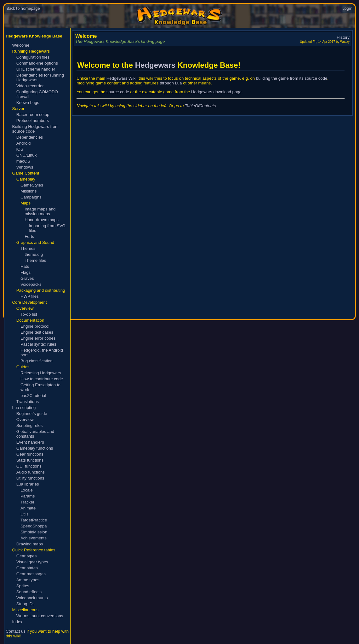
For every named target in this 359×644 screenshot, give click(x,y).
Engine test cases (37, 332)
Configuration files (33, 57)
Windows (25, 167)
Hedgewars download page (216, 92)
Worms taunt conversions (40, 616)
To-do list (29, 314)
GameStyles (32, 185)
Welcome (21, 45)
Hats (25, 266)
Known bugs (28, 103)
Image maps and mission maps (40, 211)
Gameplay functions (35, 448)
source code (118, 92)
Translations (28, 402)
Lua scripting (24, 408)
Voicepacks (31, 284)
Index (17, 622)
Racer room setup (33, 115)
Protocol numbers (33, 121)
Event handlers (30, 442)
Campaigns (31, 197)
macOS (23, 161)
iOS (20, 149)
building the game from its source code (292, 78)
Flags (26, 272)
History (343, 37)
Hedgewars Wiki (121, 78)
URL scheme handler (36, 69)
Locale (27, 490)
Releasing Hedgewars (41, 373)
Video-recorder (30, 86)
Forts (29, 236)
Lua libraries (28, 484)
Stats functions (30, 460)
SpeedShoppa (34, 526)
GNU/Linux (27, 155)
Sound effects (29, 592)
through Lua (171, 83)
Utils (25, 514)
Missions (28, 191)
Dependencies (30, 137)
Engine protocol (35, 326)
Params (28, 496)
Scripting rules (30, 425)
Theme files (35, 260)
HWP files (30, 296)
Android (23, 143)
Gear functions (30, 454)
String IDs (26, 604)
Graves (27, 278)
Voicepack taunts (32, 598)
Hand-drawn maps (42, 220)
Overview (25, 420)
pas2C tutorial (33, 396)
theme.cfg (34, 254)
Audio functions (31, 472)
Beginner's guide (32, 414)
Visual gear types (32, 562)
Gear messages (31, 574)
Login (348, 8)
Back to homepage (23, 8)
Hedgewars (155, 65)
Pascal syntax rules (38, 344)
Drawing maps (30, 544)
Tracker (27, 502)
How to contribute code (42, 379)
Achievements (34, 538)
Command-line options (37, 63)
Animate (28, 508)
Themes (28, 248)
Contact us (16, 631)
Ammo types (28, 580)
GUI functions (29, 466)
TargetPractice (34, 520)
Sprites (23, 586)
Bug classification (37, 361)
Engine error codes (38, 338)
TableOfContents (200, 106)
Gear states (27, 568)
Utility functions (30, 478)
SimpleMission (34, 532)
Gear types (27, 556)
